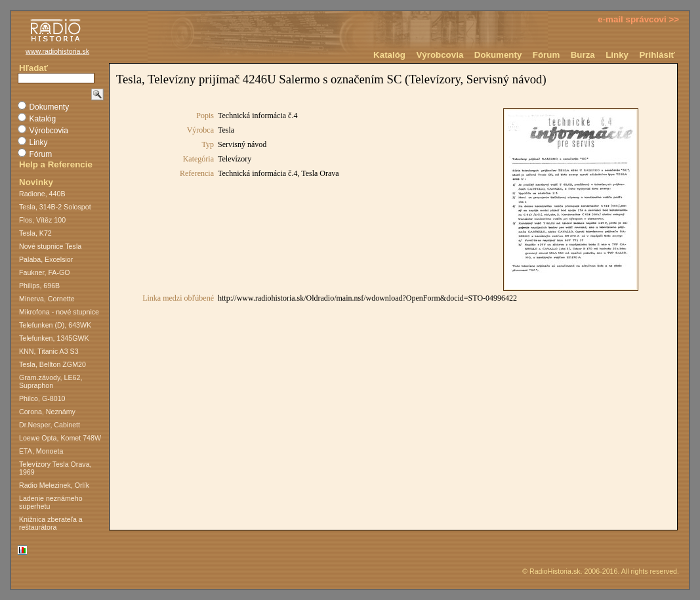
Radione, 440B (42, 194)
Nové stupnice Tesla (50, 246)
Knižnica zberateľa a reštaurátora (51, 523)
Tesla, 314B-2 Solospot (55, 207)
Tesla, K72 (35, 233)
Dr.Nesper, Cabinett (50, 425)
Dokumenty (498, 55)
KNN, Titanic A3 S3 (49, 351)
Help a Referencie (56, 164)
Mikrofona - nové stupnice (59, 312)
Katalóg (389, 55)
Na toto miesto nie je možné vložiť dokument (393, 297)
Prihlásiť (657, 55)
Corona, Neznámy (47, 412)
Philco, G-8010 (42, 398)
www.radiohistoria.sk (57, 51)
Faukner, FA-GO (45, 272)
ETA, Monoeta (41, 451)
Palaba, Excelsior (46, 259)
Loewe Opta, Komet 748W (60, 438)
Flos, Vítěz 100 (42, 220)
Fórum (546, 55)
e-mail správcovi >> (638, 19)
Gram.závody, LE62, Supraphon (51, 381)
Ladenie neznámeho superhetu (51, 502)
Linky (617, 55)
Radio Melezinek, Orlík (54, 485)
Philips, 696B (39, 286)
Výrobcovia (440, 55)
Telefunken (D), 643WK (55, 325)
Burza (583, 55)
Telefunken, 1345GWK (54, 338)
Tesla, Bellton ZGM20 (52, 364)
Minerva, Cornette (47, 299)
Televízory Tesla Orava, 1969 (55, 468)
